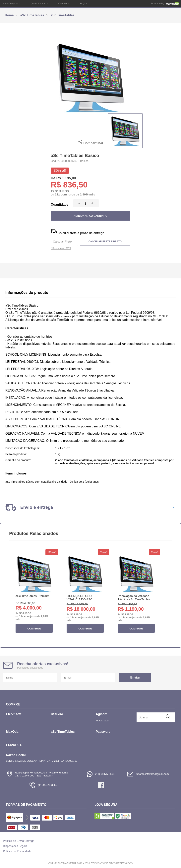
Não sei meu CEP (61, 248)
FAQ (82, 4)
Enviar (135, 677)
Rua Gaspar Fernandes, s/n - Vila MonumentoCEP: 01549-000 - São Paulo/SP (37, 774)
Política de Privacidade (17, 851)
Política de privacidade (30, 668)
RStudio (57, 714)
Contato (63, 4)
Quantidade (59, 205)
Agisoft (101, 714)
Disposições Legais (15, 846)
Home (9, 15)
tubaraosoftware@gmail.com (148, 774)
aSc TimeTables (32, 15)
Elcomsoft (14, 714)
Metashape (102, 721)
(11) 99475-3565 (100, 774)
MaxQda (12, 732)
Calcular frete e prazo (105, 242)
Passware (103, 732)
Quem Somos (38, 4)
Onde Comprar (10, 4)
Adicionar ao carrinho (90, 216)
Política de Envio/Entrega (19, 841)
